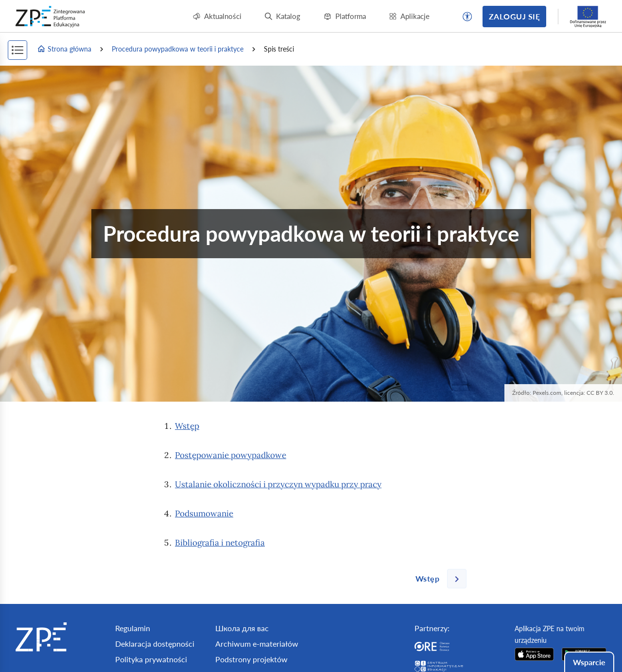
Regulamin (133, 628)
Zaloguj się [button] (514, 16)
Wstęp (187, 426)
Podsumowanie (204, 513)
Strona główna (64, 49)
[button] (467, 17)
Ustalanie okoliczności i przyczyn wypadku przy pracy (278, 484)
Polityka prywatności (151, 659)
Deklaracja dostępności (155, 644)
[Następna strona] (437, 579)
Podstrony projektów (251, 659)
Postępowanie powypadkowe (231, 455)
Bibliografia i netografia (220, 543)
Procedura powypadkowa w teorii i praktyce (178, 49)
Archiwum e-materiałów (257, 644)
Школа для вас (242, 628)
